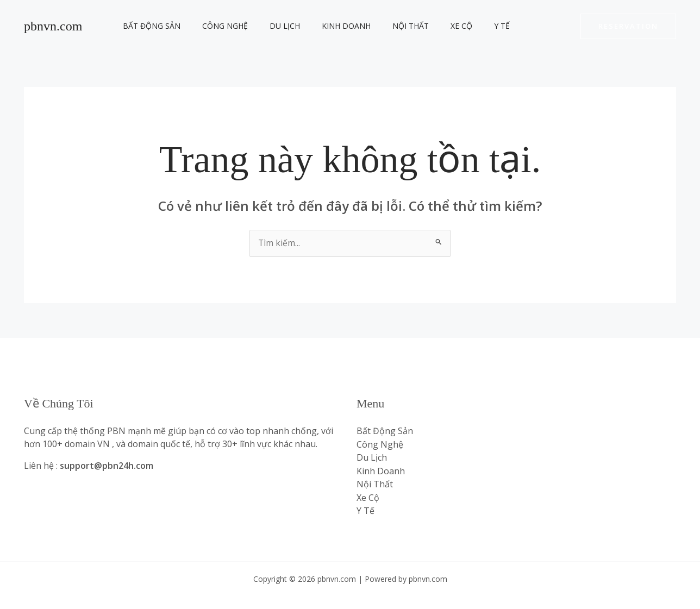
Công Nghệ (215, 26)
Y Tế (460, 26)
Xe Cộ (426, 26)
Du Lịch (268, 26)
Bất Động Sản (148, 26)
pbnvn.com (53, 26)
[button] (628, 26)
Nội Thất (381, 26)
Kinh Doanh (323, 26)
